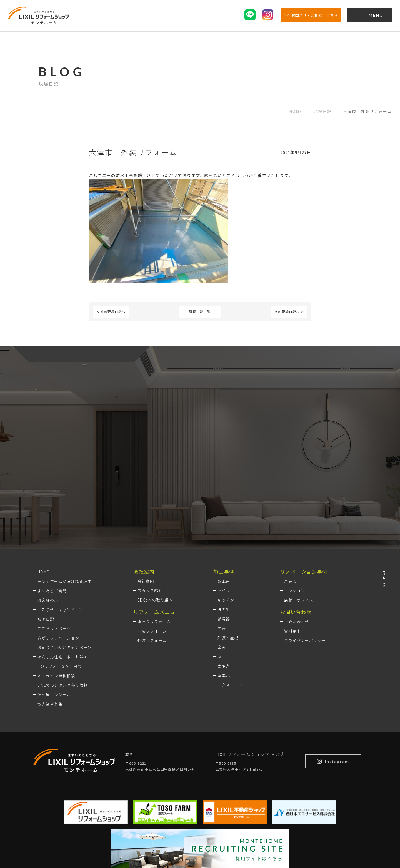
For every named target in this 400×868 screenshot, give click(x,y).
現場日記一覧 (200, 312)
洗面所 (224, 535)
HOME (296, 111)
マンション (295, 517)
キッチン (226, 526)
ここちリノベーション (58, 554)
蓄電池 (224, 602)
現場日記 (323, 111)
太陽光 (224, 592)
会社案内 (146, 507)
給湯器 (224, 545)
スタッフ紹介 (150, 517)
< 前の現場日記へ (111, 312)
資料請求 (292, 557)
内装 (222, 554)
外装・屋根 (228, 564)
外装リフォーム (152, 566)
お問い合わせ (297, 547)
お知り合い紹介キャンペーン (64, 573)
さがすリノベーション (58, 564)
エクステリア (230, 611)
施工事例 (224, 497)
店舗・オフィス (299, 526)
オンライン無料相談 (56, 602)
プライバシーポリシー (305, 566)
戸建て (290, 507)
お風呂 (224, 507)
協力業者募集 (50, 630)
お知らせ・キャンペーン (60, 535)
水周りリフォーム (154, 547)
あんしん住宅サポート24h (62, 583)
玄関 (222, 573)
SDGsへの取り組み (155, 526)
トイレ (224, 517)
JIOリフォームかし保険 (60, 592)
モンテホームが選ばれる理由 (65, 507)
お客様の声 (48, 526)
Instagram (333, 687)
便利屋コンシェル (54, 620)
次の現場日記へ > (289, 312)
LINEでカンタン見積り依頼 (63, 611)
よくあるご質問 (52, 517)
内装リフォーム (152, 557)
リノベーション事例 (304, 497)
